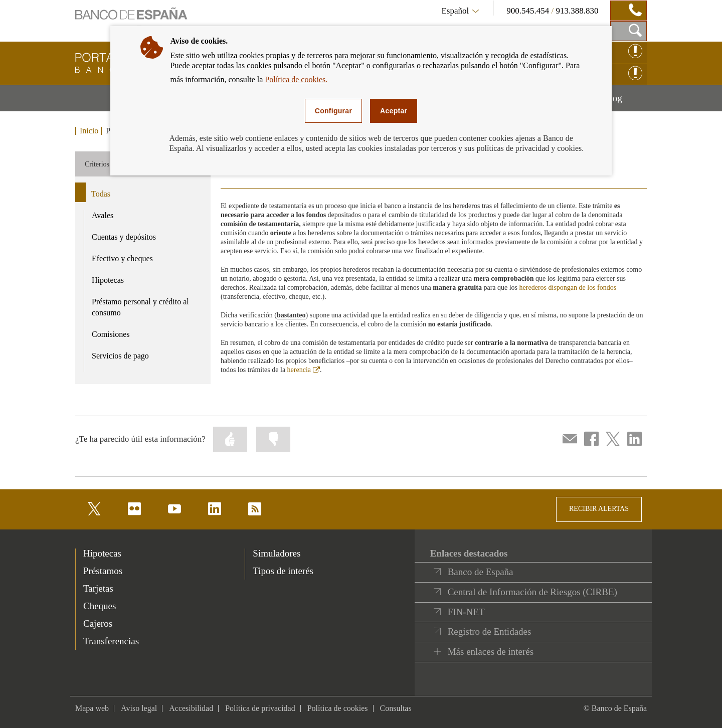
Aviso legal (139, 708)
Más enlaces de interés (491, 652)
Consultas (396, 708)
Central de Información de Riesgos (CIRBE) (532, 592)
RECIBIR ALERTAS (599, 509)
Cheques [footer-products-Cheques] (100, 606)
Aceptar (394, 111)
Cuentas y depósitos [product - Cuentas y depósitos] (124, 237)
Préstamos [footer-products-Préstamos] (103, 571)
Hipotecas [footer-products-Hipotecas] (102, 553)
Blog (625, 102)
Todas (101, 194)
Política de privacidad (260, 708)
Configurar (333, 111)
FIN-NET (466, 612)
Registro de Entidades (490, 631)
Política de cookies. (296, 79)
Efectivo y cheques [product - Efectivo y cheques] (122, 258)
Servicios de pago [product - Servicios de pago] (120, 356)
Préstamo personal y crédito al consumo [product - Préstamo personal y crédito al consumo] (140, 307)
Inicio (89, 131)
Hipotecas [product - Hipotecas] (108, 280)
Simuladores (277, 553)
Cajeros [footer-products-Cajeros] (98, 623)
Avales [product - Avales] (103, 215)
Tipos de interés (283, 571)
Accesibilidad (191, 708)
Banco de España (481, 572)
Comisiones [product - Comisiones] (111, 334)
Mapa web (92, 708)
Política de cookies (338, 708)
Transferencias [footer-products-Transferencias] (111, 641)
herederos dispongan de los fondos (568, 288)
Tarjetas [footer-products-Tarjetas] (98, 588)
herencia (304, 370)
